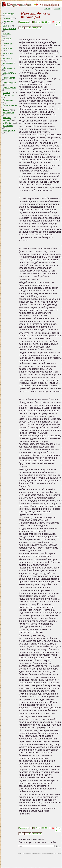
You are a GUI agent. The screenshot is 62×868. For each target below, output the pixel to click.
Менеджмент (9, 63)
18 (56, 25)
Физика (6, 110)
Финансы (7, 118)
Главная (47, 9)
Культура (7, 38)
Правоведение (10, 83)
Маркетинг (8, 48)
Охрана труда (9, 73)
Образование (9, 68)
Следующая (37, 28)
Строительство (10, 105)
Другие (6, 26)
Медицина (7, 58)
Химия (6, 120)
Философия (8, 113)
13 (46, 22)
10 (36, 22)
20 (20, 28)
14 (49, 22)
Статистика (8, 100)
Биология (7, 18)
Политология (9, 78)
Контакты (57, 9)
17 (60, 22)
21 (23, 28)
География (8, 21)
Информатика (9, 29)
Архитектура (9, 13)
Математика (8, 53)
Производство (9, 88)
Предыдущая (24, 22)
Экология (7, 123)
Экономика (8, 126)
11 (39, 22)
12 (43, 22)
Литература (8, 43)
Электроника (9, 131)
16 (56, 22)
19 (60, 25)
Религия (6, 93)
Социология (8, 95)
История (7, 34)
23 (30, 28)
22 (26, 28)
